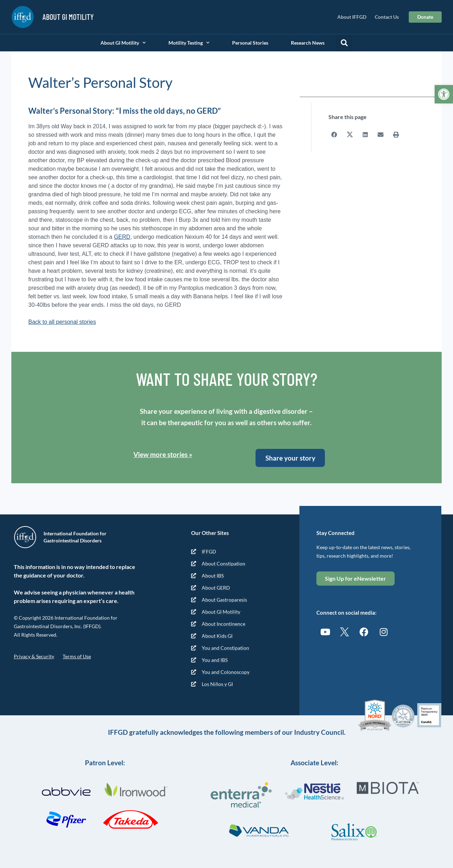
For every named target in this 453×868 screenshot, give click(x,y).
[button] (344, 43)
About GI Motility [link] (123, 43)
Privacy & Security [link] (34, 656)
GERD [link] (122, 237)
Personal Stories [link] (250, 43)
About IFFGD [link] (352, 17)
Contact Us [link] (387, 17)
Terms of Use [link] (77, 656)
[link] (444, 94)
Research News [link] (308, 43)
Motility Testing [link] (189, 43)
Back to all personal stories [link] (62, 322)
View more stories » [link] (163, 454)
